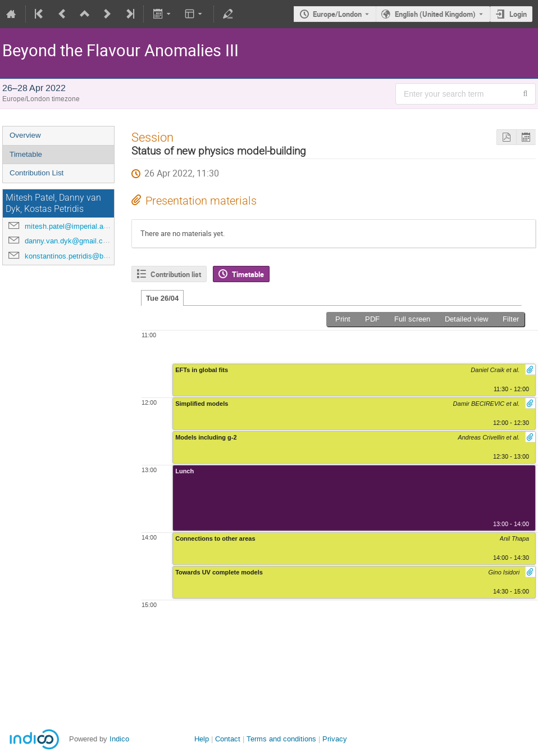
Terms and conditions (281, 739)
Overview (25, 135)
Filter (511, 319)
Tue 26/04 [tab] (162, 298)
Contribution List (37, 173)
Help (202, 739)
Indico (119, 739)
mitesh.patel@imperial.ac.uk (71, 226)
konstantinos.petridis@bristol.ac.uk (82, 256)
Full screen (412, 319)
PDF (372, 319)
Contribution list (176, 274)
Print (343, 319)
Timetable (26, 154)
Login (518, 14)
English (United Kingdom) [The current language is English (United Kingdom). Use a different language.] (435, 14)
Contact (228, 739)
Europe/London (337, 14)
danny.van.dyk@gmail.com (69, 241)
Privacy (335, 739)
